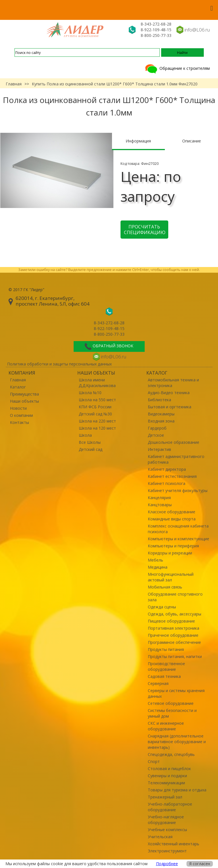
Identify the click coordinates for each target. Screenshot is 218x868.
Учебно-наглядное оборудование (166, 820)
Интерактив (159, 449)
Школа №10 (90, 393)
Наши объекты (24, 401)
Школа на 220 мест (97, 421)
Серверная (158, 683)
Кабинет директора (167, 469)
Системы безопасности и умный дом (172, 713)
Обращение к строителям (177, 68)
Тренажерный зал (165, 797)
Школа (85, 435)
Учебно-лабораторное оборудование (170, 807)
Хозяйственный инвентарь (174, 844)
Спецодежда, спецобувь (171, 754)
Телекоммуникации (166, 783)
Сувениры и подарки (167, 776)
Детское (156, 435)
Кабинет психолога (167, 483)
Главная (14, 84)
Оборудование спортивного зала (175, 597)
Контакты (19, 422)
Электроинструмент (167, 851)
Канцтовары (160, 505)
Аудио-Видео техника (169, 393)
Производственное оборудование (166, 666)
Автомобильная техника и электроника (173, 383)
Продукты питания (166, 649)
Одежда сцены (162, 607)
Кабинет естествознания (172, 476)
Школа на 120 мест (97, 428)
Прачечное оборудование (173, 635)
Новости (18, 408)
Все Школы (90, 442)
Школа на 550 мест (97, 400)
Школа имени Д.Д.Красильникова (97, 383)
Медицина (158, 567)
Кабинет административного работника (176, 459)
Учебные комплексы (167, 830)
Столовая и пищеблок (169, 769)
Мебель (155, 560)
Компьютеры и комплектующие (178, 539)
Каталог (18, 387)
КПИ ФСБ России (95, 407)
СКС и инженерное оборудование (166, 726)
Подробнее (167, 864)
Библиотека (159, 400)
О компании (21, 415)
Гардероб (157, 428)
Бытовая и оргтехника (170, 407)
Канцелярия (159, 498)
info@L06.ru (197, 30)
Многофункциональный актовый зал (171, 577)
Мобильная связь (165, 587)
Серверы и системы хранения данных (176, 693)
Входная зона (161, 421)
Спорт (154, 761)
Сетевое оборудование (171, 703)
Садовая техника (164, 676)
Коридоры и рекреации (170, 553)
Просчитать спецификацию (145, 230)
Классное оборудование (172, 512)
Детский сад (91, 449)
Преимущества (24, 394)
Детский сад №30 (95, 414)
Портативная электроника (174, 628)
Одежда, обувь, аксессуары (175, 614)
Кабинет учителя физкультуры (178, 490)
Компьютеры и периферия (173, 546)
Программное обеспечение (174, 642)
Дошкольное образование (174, 442)
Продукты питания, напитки (175, 656)
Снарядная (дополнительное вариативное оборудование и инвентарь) (177, 742)
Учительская (160, 837)
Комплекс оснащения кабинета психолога (178, 529)
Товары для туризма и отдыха (177, 790)
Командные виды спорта (172, 519)
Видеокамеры (161, 414)
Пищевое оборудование (171, 621)
